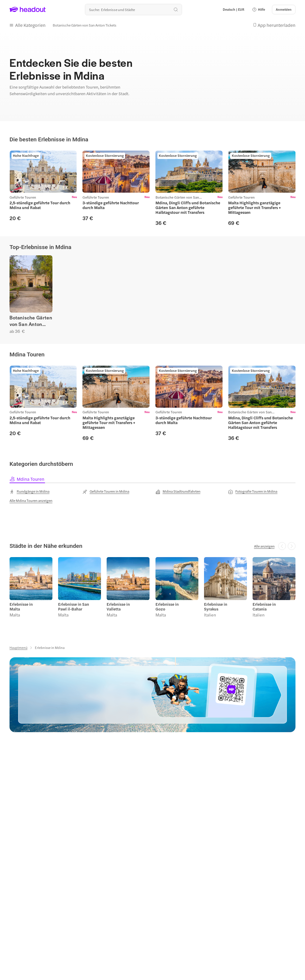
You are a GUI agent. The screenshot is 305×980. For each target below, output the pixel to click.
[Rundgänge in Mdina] (29, 491)
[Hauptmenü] (18, 648)
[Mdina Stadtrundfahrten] (178, 491)
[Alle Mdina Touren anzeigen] (31, 500)
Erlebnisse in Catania (264, 607)
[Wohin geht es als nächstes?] (133, 10)
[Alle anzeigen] (264, 546)
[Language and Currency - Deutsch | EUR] (234, 10)
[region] (152, 188)
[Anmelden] (284, 10)
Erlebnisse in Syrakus (216, 607)
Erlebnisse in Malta (21, 607)
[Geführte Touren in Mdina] (106, 491)
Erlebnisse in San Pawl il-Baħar (74, 607)
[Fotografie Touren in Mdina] (253, 491)
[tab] (27, 479)
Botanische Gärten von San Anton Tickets (31, 321)
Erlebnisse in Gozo (167, 607)
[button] (259, 10)
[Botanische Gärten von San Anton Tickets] (85, 25)
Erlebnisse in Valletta (118, 607)
